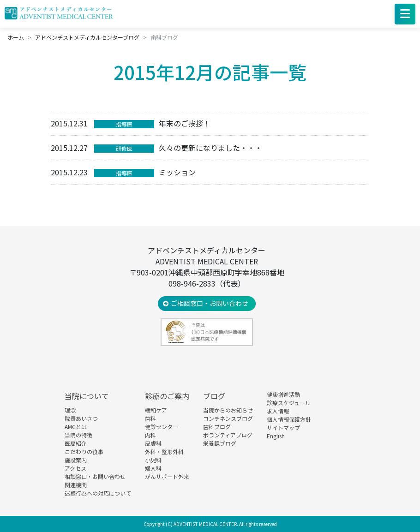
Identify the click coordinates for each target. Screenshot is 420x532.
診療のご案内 (167, 396)
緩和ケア (156, 410)
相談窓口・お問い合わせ (95, 476)
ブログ (214, 396)
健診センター (162, 427)
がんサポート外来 (167, 476)
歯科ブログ (217, 427)
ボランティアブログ (228, 435)
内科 (150, 435)
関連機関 (76, 485)
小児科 (153, 460)
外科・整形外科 (164, 451)
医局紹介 (76, 443)
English (276, 436)
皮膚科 (153, 443)
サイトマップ (283, 427)
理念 (70, 410)
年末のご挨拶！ (185, 123)
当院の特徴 (78, 435)
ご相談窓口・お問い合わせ (210, 303)
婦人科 (153, 468)
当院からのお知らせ (228, 410)
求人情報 (278, 411)
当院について (87, 396)
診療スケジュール (289, 403)
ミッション (177, 172)
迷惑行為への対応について (98, 493)
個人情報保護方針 (289, 419)
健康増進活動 (283, 394)
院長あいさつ (81, 418)
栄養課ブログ (220, 443)
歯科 (150, 418)
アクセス (75, 468)
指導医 (124, 124)
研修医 (124, 148)
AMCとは (76, 427)
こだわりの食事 (84, 451)
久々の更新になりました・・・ (210, 148)
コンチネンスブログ (228, 418)
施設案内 (76, 460)
